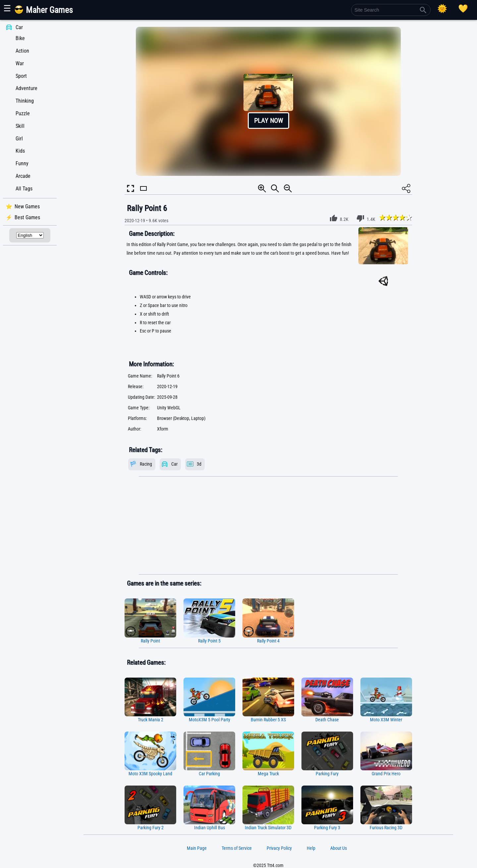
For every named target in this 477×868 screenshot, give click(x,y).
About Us (339, 848)
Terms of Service (237, 848)
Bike (20, 38)
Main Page (197, 848)
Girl (19, 139)
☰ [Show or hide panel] (7, 8)
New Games (27, 206)
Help (311, 848)
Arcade (23, 176)
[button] (268, 101)
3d (199, 464)
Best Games (27, 217)
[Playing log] (463, 9)
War (20, 63)
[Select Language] (30, 235)
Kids (20, 151)
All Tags (24, 189)
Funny (22, 163)
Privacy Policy (279, 848)
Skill (20, 126)
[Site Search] (391, 10)
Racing (146, 464)
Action (22, 51)
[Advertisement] (268, 526)
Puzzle (23, 113)
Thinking (25, 101)
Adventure (26, 88)
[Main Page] (48, 12)
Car (19, 27)
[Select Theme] (442, 9)
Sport (21, 76)
